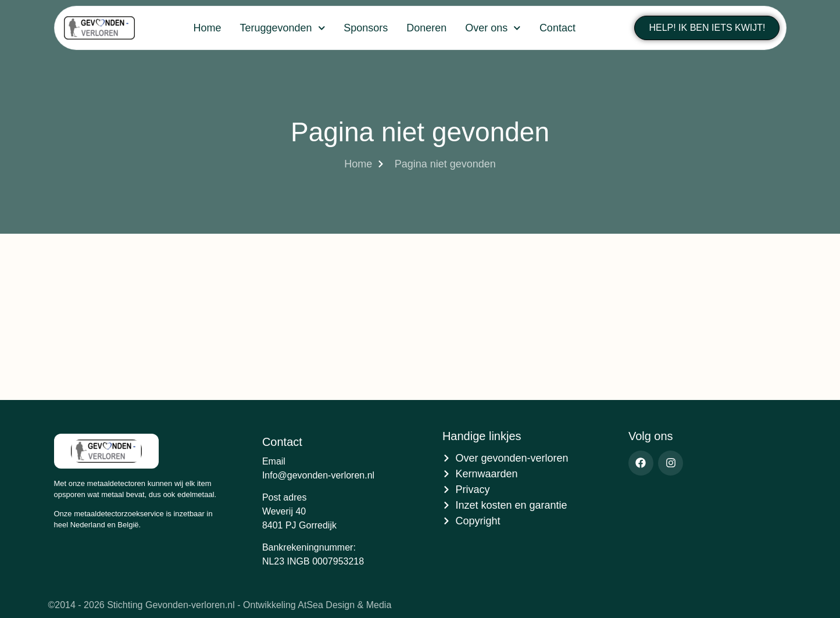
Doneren (426, 28)
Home (207, 28)
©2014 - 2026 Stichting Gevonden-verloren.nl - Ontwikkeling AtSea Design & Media (220, 605)
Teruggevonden (282, 28)
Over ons (493, 28)
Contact (557, 28)
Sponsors (366, 28)
